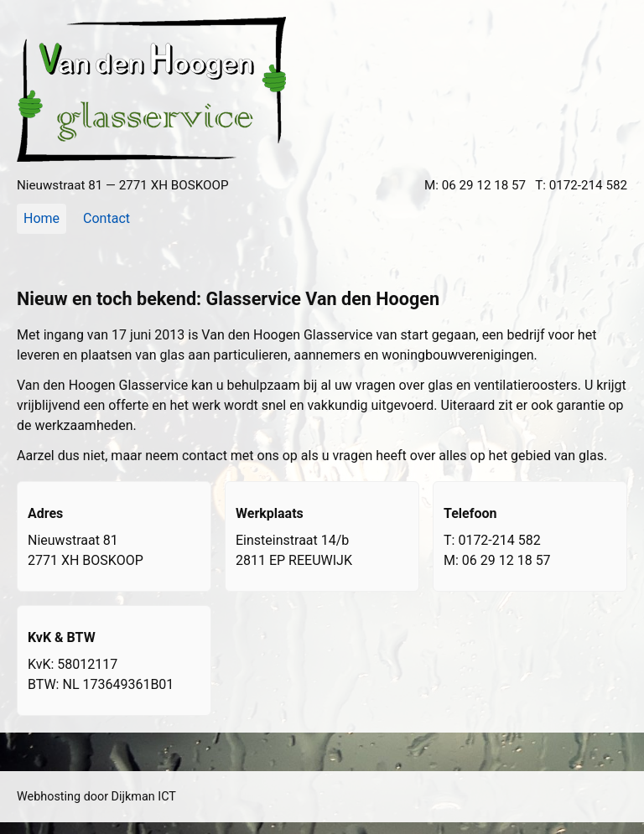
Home (42, 218)
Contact (106, 218)
